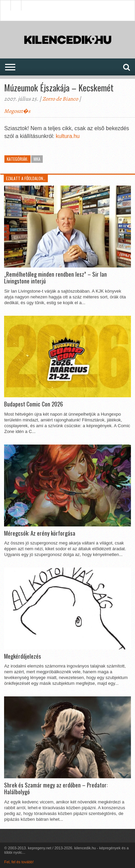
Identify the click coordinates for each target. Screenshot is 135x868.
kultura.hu (68, 136)
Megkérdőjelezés (23, 656)
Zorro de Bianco (60, 99)
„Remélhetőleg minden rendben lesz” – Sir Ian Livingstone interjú (55, 278)
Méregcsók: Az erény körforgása (40, 533)
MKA (37, 159)
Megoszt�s (17, 111)
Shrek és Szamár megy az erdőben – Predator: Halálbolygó (56, 789)
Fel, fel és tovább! (19, 862)
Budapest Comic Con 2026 (34, 404)
